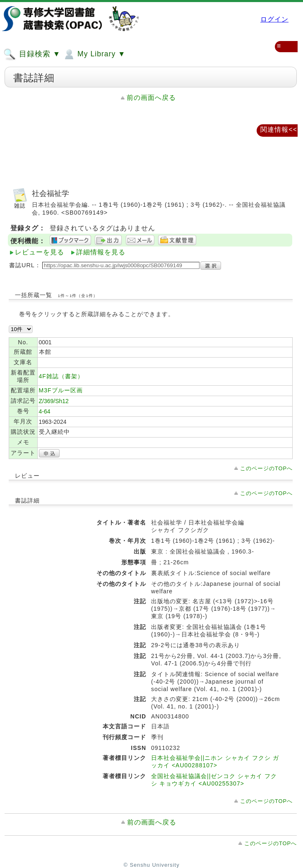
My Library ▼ (94, 54)
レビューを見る (40, 252)
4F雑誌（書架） (61, 376)
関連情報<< (279, 129)
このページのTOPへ (266, 468)
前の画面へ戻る (151, 98)
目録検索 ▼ (32, 54)
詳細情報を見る (101, 252)
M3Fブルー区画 (61, 390)
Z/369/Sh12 (54, 401)
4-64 (45, 411)
